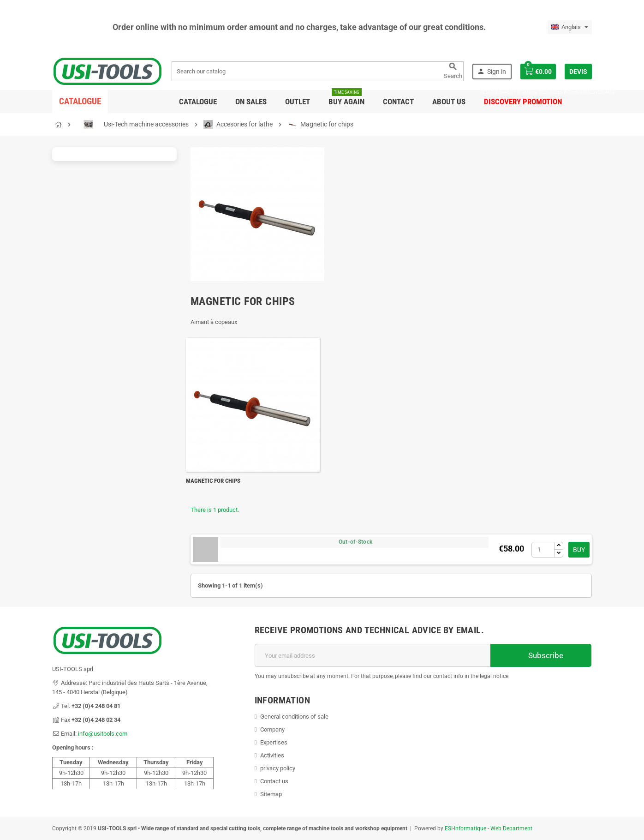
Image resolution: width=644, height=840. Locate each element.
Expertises (274, 742)
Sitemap (271, 794)
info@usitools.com (103, 734)
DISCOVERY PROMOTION (523, 98)
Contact (398, 102)
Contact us (274, 781)
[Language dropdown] (570, 27)
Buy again (346, 98)
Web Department (511, 828)
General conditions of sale (294, 717)
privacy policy (278, 768)
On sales (251, 102)
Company (272, 729)
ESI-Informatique (465, 828)
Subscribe (541, 655)
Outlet (298, 102)
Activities (272, 755)
